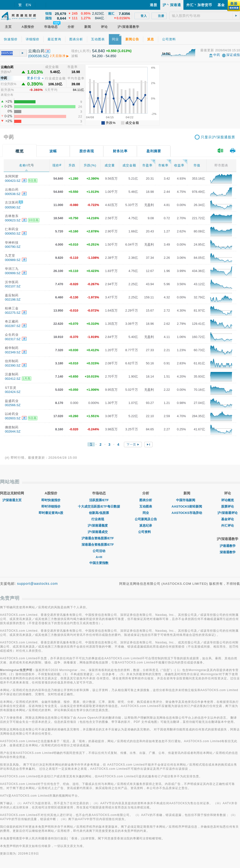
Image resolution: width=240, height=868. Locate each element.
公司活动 (99, 551)
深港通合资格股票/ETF (99, 545)
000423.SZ (13, 181)
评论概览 (228, 500)
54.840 (98, 51)
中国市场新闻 (187, 500)
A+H (99, 557)
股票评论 (228, 506)
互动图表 (146, 506)
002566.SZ (13, 405)
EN (29, 5)
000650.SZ (13, 233)
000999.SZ (13, 273)
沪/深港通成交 (99, 532)
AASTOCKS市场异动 (187, 513)
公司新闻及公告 (146, 519)
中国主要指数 (99, 563)
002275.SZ (13, 313)
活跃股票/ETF (99, 500)
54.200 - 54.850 (104, 56)
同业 (146, 513)
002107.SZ (13, 286)
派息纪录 (146, 526)
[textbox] (205, 16)
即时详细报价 (51, 506)
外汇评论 (228, 526)
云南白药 (36, 51)
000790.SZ (13, 247)
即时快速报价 (51, 500)
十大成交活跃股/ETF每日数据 (99, 506)
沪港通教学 (228, 546)
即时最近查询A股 (51, 513)
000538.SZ (13, 194)
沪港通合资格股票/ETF (99, 538)
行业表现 (99, 519)
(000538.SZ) (38, 56)
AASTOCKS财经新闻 (187, 506)
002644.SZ (13, 431)
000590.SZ (13, 207)
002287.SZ (13, 326)
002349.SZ (13, 352)
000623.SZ (13, 220)
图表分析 (146, 500)
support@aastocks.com (38, 584)
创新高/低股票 (99, 513)
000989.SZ (13, 260)
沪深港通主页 (12, 500)
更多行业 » (35, 78)
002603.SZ (13, 418)
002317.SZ (13, 339)
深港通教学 (228, 552)
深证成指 (233, 55)
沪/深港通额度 (99, 526)
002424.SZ (13, 392)
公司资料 (146, 532)
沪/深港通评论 (228, 513)
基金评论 (228, 519)
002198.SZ (13, 299)
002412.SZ (13, 379)
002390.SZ (13, 365)
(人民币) (85, 51)
